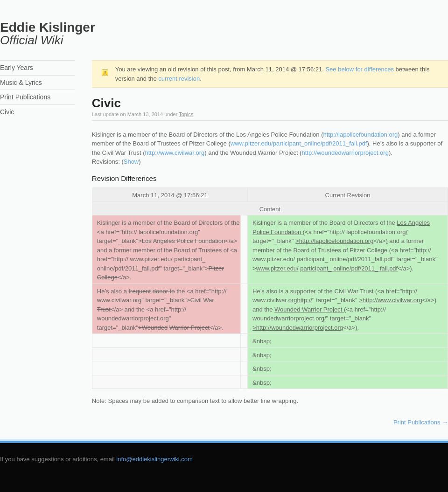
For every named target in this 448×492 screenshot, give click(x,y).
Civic (7, 112)
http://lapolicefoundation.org (361, 135)
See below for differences (359, 69)
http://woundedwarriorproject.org (345, 153)
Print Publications (421, 422)
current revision (179, 79)
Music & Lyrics (21, 83)
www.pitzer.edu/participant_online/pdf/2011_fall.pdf (299, 143)
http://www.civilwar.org (175, 153)
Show (131, 162)
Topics (186, 114)
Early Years (17, 68)
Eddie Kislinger (48, 27)
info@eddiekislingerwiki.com (154, 459)
